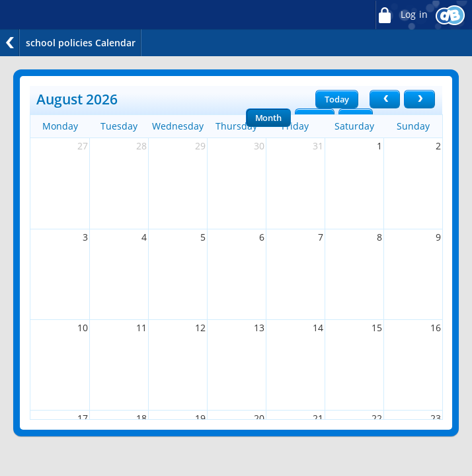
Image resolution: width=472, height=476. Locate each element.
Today (337, 99)
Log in (401, 15)
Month (268, 118)
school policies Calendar (81, 43)
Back (10, 43)
